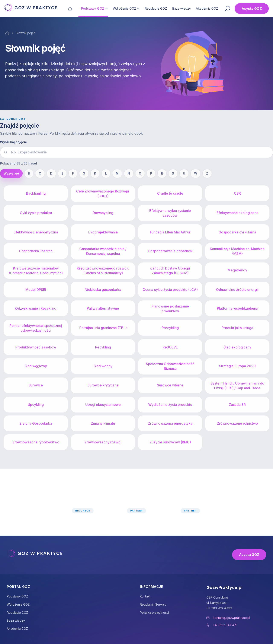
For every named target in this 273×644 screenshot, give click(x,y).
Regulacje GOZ (156, 8)
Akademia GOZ (207, 8)
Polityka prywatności (154, 613)
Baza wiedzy (182, 8)
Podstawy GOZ (93, 8)
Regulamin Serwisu (153, 604)
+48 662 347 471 (225, 625)
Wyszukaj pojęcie (13, 142)
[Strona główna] (70, 9)
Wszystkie (11, 173)
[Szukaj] (228, 9)
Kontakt (145, 596)
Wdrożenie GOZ (125, 8)
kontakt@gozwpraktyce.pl (231, 618)
